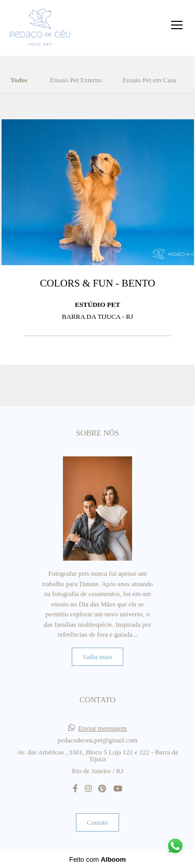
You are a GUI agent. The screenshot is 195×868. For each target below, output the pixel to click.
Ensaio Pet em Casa (149, 80)
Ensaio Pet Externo (76, 80)
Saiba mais (97, 657)
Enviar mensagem (102, 728)
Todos (19, 80)
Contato (97, 822)
